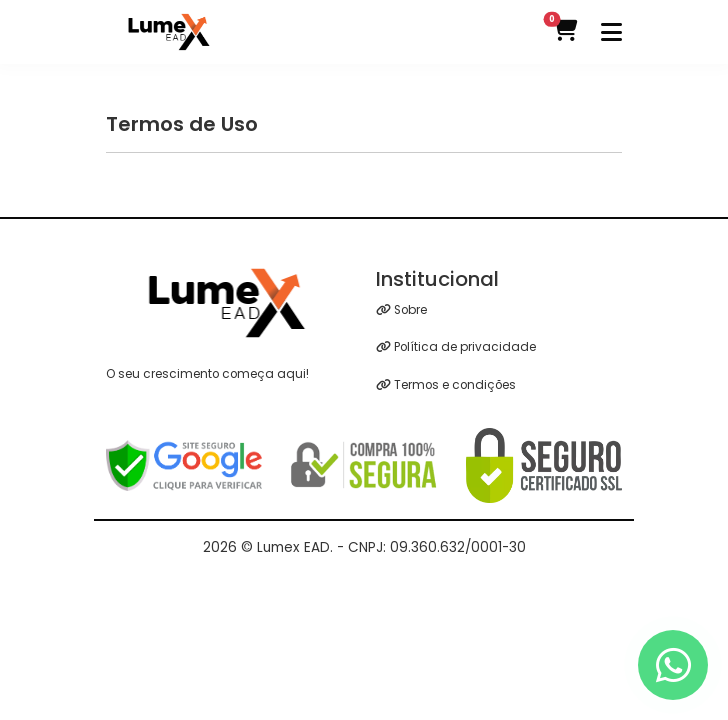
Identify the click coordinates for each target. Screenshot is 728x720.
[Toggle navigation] (611, 32)
